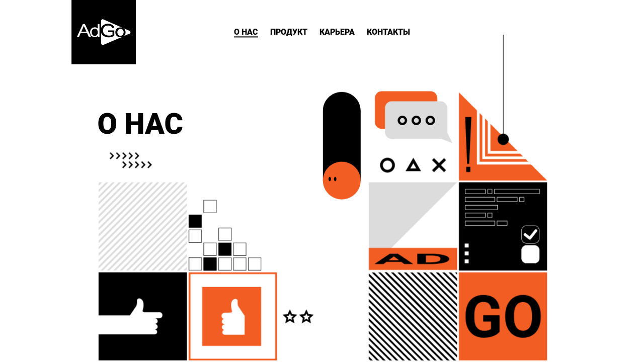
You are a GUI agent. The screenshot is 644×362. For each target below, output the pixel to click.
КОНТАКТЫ (388, 32)
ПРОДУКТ (289, 32)
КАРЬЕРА (337, 32)
